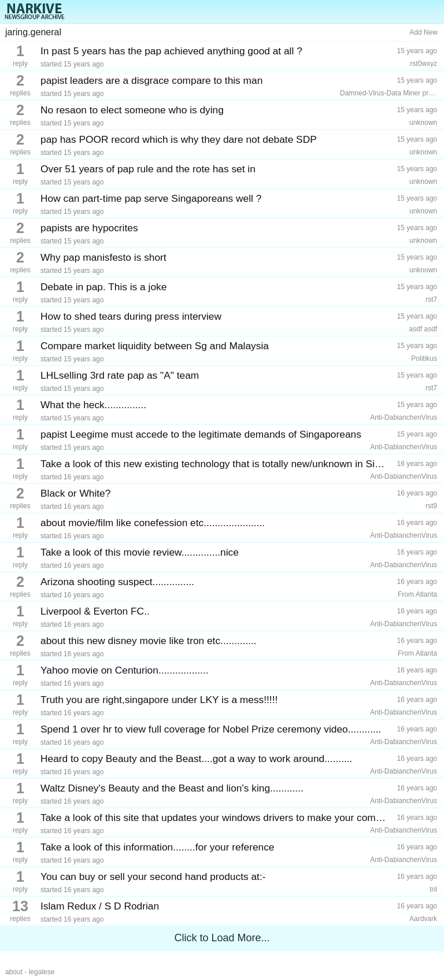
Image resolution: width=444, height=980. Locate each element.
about (14, 972)
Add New (423, 32)
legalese (42, 972)
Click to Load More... (222, 938)
